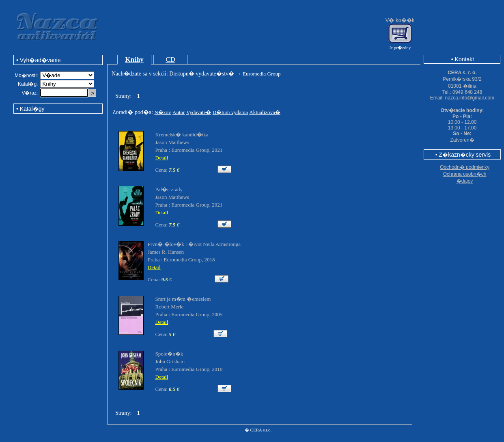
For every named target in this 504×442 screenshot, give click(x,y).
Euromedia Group (262, 74)
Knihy (134, 59)
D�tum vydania (230, 112)
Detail (162, 158)
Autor (179, 112)
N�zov (163, 112)
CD (170, 59)
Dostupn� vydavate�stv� (202, 74)
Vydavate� (199, 112)
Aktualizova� (265, 112)
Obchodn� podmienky (465, 167)
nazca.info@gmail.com (470, 98)
